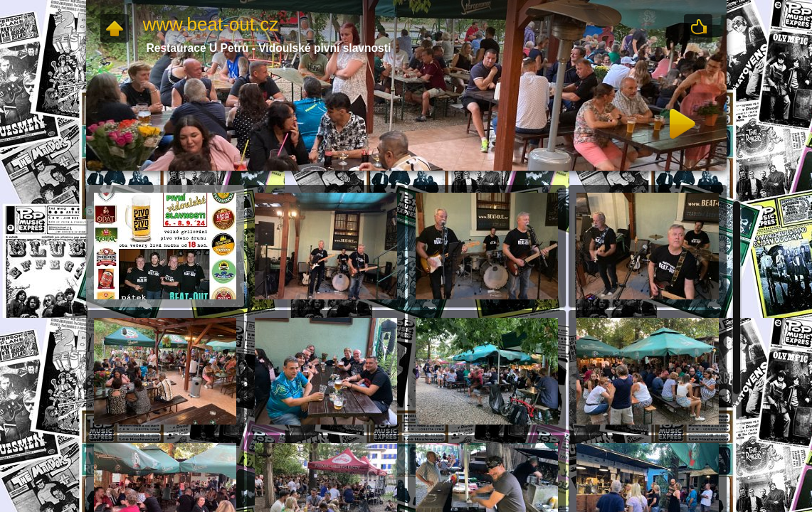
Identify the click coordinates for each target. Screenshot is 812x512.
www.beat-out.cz (211, 24)
